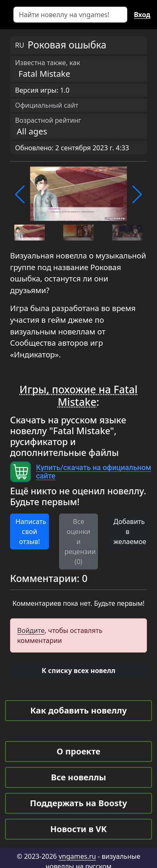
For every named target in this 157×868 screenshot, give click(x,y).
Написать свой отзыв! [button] (31, 531)
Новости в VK (78, 829)
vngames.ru (77, 856)
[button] (20, 195)
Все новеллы (79, 777)
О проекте (78, 751)
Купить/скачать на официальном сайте (94, 472)
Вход (142, 15)
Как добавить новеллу (78, 710)
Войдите (31, 630)
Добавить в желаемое (130, 531)
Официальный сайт (47, 105)
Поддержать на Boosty (79, 803)
